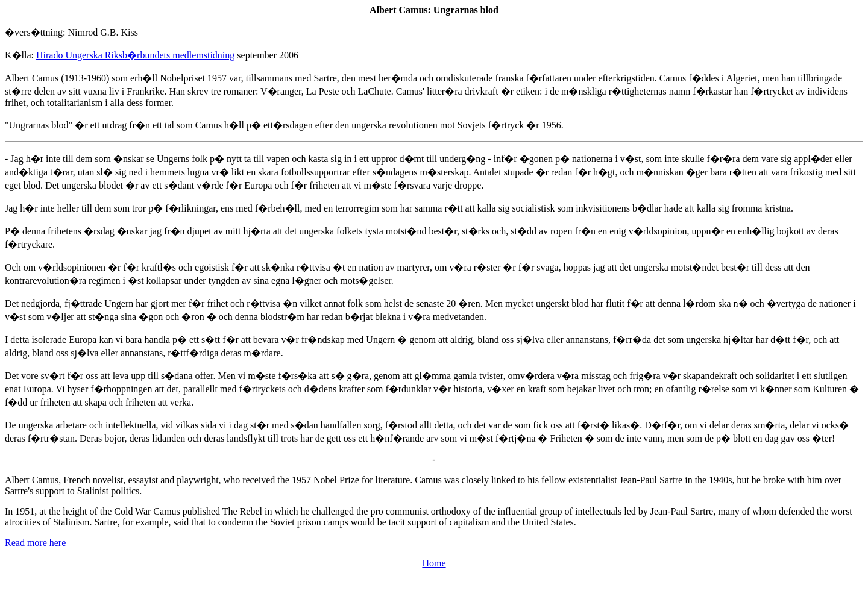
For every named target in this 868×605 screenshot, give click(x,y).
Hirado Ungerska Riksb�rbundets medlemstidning (135, 55)
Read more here (35, 543)
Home (434, 563)
